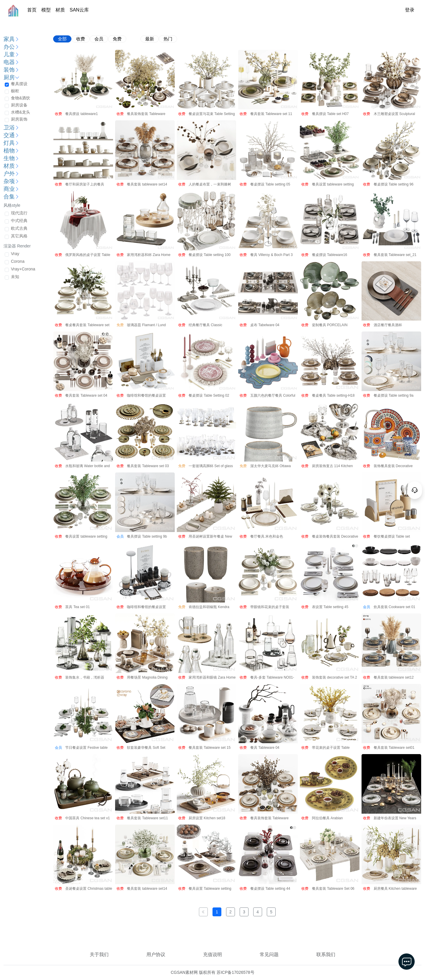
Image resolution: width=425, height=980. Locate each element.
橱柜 (15, 91)
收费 (81, 39)
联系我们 (326, 954)
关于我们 (99, 954)
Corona (18, 261)
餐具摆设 (19, 84)
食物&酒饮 (21, 98)
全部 (62, 39)
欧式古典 (19, 228)
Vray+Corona (23, 269)
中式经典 (19, 221)
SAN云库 (79, 10)
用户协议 (156, 954)
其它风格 (19, 236)
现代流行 (19, 213)
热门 (168, 39)
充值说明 (212, 954)
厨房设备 (19, 105)
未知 (15, 277)
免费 (117, 39)
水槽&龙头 (21, 112)
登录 (410, 10)
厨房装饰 (19, 119)
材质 (60, 10)
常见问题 (269, 954)
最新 (150, 39)
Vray (15, 254)
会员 (99, 39)
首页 (32, 10)
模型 (46, 10)
